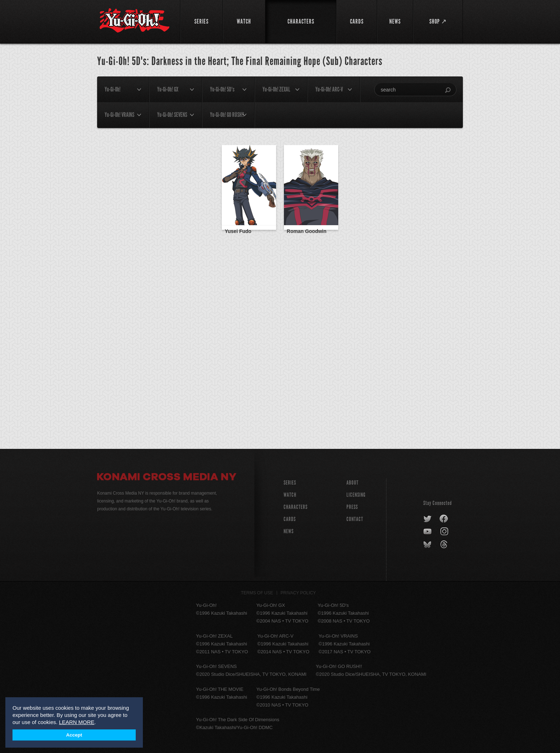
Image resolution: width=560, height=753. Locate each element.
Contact (355, 519)
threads (445, 545)
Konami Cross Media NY (167, 478)
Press (352, 507)
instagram (445, 532)
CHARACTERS (296, 507)
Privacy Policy (298, 593)
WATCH (290, 495)
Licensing (356, 495)
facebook (444, 519)
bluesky (428, 545)
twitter (428, 519)
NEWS (289, 531)
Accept (74, 735)
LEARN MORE (77, 722)
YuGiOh (134, 21)
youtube (428, 532)
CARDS (290, 519)
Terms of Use (257, 593)
